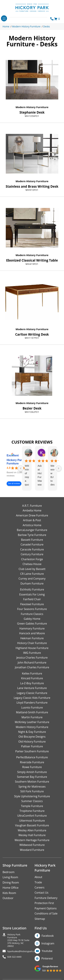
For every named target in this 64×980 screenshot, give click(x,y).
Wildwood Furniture (32, 845)
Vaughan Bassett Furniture (32, 825)
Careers (40, 887)
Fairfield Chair (32, 599)
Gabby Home (32, 619)
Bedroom (9, 872)
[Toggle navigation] (4, 18)
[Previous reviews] (21, 468)
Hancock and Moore (32, 633)
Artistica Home (32, 525)
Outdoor (8, 898)
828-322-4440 (14, 957)
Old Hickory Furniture (32, 742)
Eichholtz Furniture (32, 589)
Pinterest (47, 958)
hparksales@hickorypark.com (23, 951)
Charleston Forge (32, 559)
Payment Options (46, 908)
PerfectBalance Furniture (32, 757)
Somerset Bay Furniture (32, 777)
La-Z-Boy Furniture (32, 683)
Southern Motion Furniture (32, 782)
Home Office (10, 888)
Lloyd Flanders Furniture (32, 703)
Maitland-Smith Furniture (32, 712)
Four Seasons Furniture (32, 609)
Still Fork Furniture (32, 791)
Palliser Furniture (32, 746)
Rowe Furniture (32, 767)
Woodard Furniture (32, 850)
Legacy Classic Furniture (32, 693)
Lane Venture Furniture (32, 688)
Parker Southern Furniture (32, 751)
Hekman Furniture (32, 638)
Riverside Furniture (32, 762)
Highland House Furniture (32, 648)
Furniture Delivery (46, 898)
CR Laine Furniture (32, 574)
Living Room (10, 877)
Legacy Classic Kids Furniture (32, 698)
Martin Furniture (32, 717)
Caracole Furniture (32, 549)
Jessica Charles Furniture (32, 658)
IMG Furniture (32, 653)
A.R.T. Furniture (32, 506)
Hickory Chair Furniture (32, 643)
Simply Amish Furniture (32, 772)
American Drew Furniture (32, 515)
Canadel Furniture (32, 544)
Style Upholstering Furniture (32, 796)
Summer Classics (32, 801)
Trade (38, 882)
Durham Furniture (32, 583)
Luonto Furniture (32, 708)
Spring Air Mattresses (32, 787)
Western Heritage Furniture (32, 840)
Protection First (44, 903)
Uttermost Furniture (32, 821)
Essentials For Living (32, 594)
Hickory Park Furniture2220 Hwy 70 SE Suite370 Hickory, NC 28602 (18, 940)
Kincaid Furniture (32, 678)
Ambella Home (32, 510)
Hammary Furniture (32, 628)
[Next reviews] (59, 468)
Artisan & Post (32, 520)
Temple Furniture (32, 806)
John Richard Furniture (32, 663)
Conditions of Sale (46, 913)
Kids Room (9, 893)
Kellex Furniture (32, 673)
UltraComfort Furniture (32, 816)
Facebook (48, 936)
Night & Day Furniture (32, 732)
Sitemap (40, 919)
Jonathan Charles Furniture (32, 667)
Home (6, 26)
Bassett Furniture (32, 540)
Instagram (48, 943)
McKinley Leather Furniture (32, 722)
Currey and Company (32, 579)
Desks (47, 26)
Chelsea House (32, 564)
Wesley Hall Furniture (32, 835)
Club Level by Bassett (32, 569)
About (38, 877)
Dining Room (11, 882)
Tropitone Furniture (32, 811)
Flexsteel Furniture (32, 604)
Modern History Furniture (26, 26)
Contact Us (42, 893)
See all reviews (14, 483)
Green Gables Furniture (32, 624)
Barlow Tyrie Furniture (32, 535)
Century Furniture (32, 554)
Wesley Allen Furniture (32, 830)
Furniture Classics (32, 614)
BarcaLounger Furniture (32, 530)
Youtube (47, 951)
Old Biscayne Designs (32, 737)
